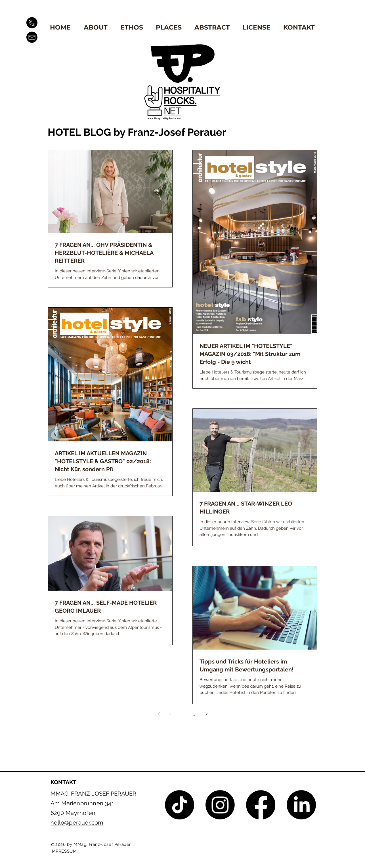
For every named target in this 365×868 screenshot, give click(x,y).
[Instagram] (220, 805)
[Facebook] (261, 805)
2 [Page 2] (182, 714)
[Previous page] (159, 714)
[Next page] (206, 714)
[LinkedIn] (301, 805)
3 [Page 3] (194, 714)
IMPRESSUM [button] (64, 851)
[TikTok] (180, 805)
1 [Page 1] (171, 714)
